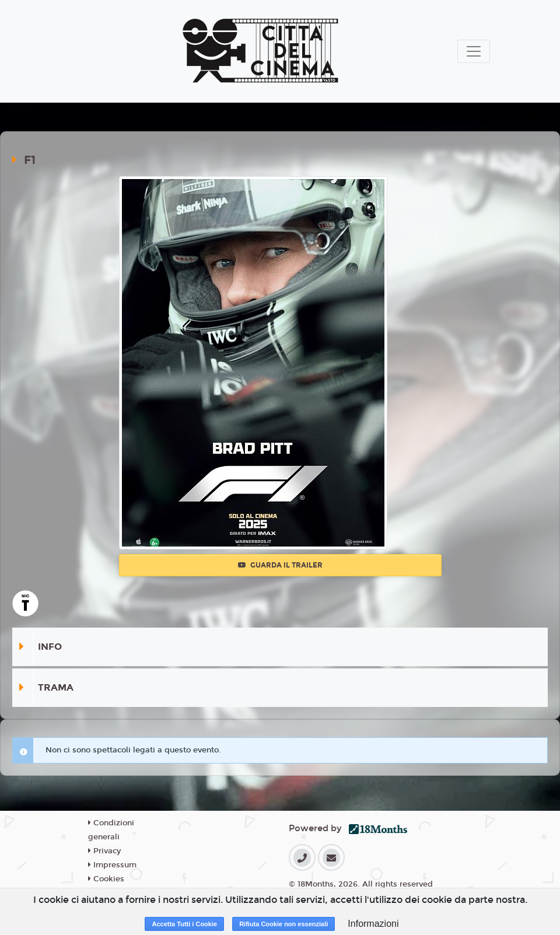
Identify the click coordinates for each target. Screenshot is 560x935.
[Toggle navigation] (474, 51)
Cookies (106, 879)
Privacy (104, 851)
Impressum (112, 865)
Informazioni (373, 924)
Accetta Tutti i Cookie (184, 924)
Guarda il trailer (280, 565)
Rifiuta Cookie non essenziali (283, 924)
